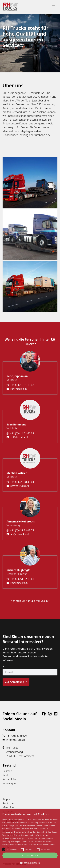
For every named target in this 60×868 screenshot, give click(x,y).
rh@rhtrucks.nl (17, 583)
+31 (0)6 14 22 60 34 (20, 433)
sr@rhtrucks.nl (17, 437)
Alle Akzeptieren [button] (30, 855)
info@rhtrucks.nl (16, 740)
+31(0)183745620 (17, 736)
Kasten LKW (9, 779)
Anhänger (8, 803)
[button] (30, 863)
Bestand (7, 771)
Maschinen (9, 807)
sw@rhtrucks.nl (18, 486)
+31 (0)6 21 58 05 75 (20, 530)
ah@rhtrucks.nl (18, 534)
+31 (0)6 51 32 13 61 (20, 579)
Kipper (6, 799)
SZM (5, 775)
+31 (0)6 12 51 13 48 (20, 385)
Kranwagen (9, 783)
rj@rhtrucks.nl (17, 389)
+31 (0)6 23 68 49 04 (20, 482)
